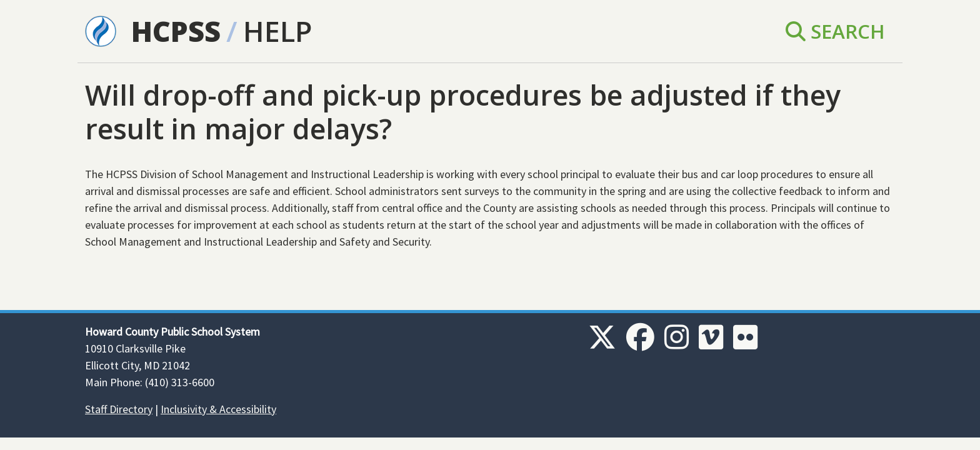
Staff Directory (119, 409)
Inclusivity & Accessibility (218, 409)
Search (835, 31)
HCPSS (176, 31)
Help (277, 31)
